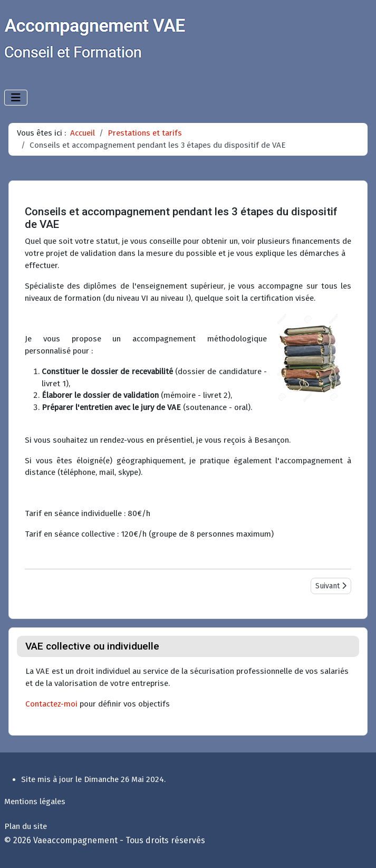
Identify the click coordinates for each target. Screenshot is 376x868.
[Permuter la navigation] (16, 98)
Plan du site (26, 826)
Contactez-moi (51, 704)
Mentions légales (35, 802)
